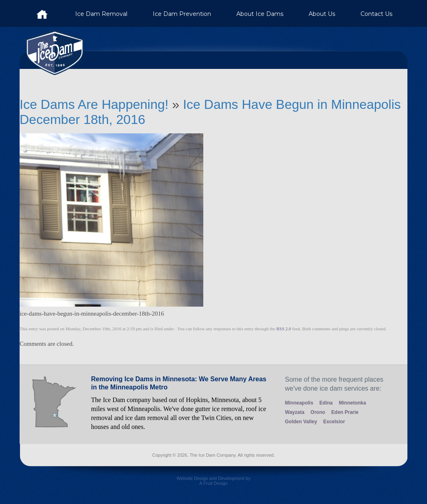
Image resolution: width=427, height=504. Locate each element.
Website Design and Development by (213, 484)
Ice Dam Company (42, 13)
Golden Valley (301, 422)
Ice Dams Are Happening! (96, 104)
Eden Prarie (345, 412)
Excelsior (334, 422)
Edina (326, 403)
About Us (322, 14)
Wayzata (295, 412)
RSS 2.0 (284, 329)
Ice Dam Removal (101, 14)
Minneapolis (299, 403)
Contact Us (376, 14)
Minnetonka (352, 403)
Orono (318, 412)
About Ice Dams (260, 14)
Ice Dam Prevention (182, 14)
